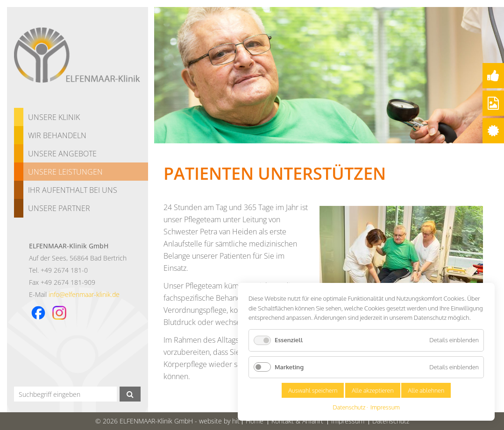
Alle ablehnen (426, 390)
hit (236, 421)
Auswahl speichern (313, 390)
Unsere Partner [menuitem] (59, 208)
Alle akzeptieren (373, 390)
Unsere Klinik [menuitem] (54, 117)
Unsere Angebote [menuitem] (62, 154)
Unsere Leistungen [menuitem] (65, 172)
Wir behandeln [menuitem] (57, 135)
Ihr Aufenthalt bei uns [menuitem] (73, 190)
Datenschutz (349, 407)
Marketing (289, 367)
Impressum (385, 407)
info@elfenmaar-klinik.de (84, 294)
